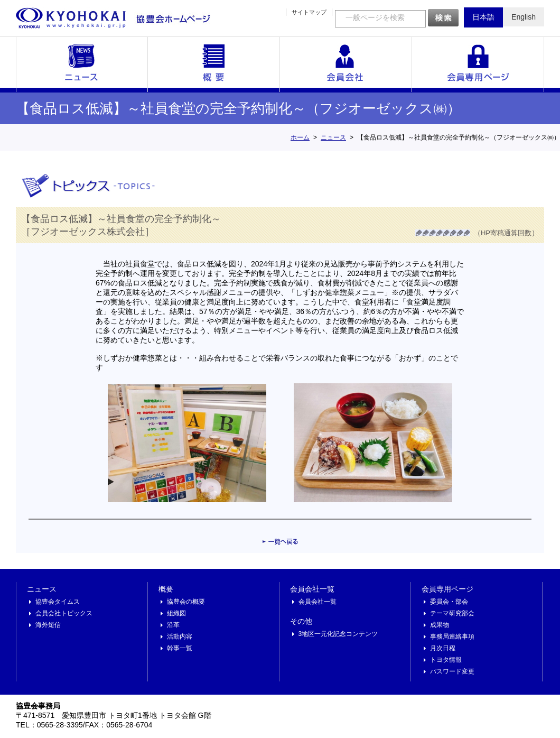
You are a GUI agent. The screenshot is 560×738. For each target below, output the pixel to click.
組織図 (176, 613)
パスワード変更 (452, 671)
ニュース (82, 64)
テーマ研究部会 (452, 613)
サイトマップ (309, 12)
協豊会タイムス (58, 602)
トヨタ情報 (446, 660)
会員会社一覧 (346, 64)
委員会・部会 (449, 602)
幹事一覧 (180, 648)
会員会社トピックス (64, 613)
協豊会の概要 (186, 602)
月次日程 (443, 648)
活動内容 (180, 636)
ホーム (300, 137)
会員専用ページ (478, 64)
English (524, 17)
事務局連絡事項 (452, 636)
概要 (214, 64)
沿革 (173, 625)
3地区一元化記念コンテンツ (338, 634)
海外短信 (48, 625)
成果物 (440, 625)
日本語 (483, 17)
